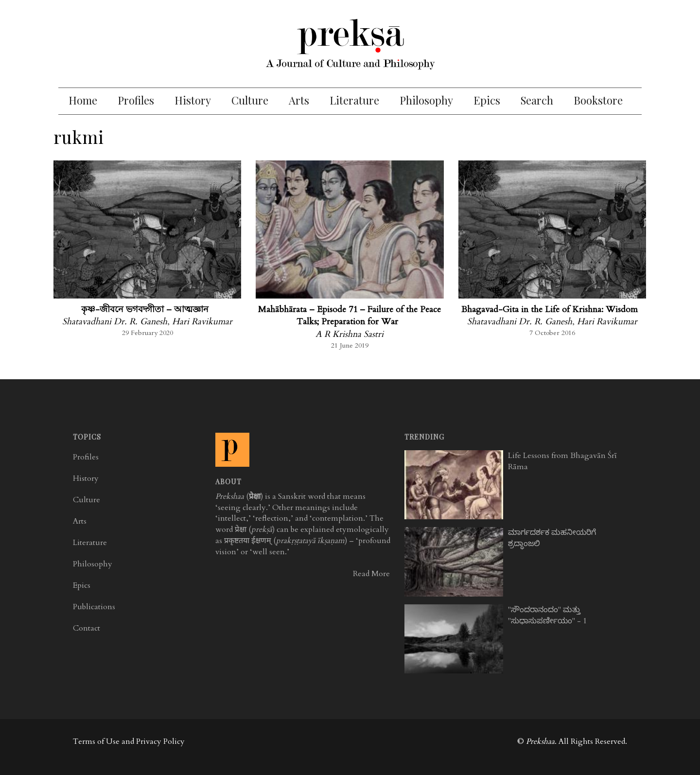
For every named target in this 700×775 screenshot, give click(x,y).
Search (537, 100)
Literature (354, 100)
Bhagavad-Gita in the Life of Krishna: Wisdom (550, 309)
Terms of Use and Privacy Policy (129, 741)
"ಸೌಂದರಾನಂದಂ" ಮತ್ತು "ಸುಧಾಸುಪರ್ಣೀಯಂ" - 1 (547, 615)
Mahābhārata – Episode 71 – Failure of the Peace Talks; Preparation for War (350, 316)
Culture (250, 100)
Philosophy (426, 100)
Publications (94, 607)
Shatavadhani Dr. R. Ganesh (115, 322)
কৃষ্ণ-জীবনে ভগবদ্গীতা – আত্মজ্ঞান (145, 309)
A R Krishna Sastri (350, 334)
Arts (299, 100)
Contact (87, 628)
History (193, 100)
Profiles (136, 100)
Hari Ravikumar (202, 322)
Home (83, 100)
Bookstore (598, 100)
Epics (487, 100)
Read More (371, 574)
